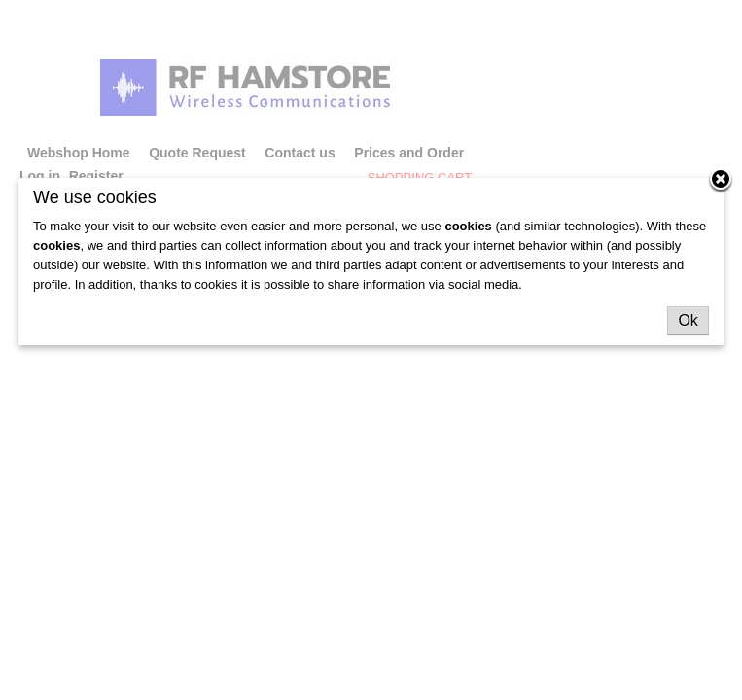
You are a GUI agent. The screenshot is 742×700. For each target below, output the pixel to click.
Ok (688, 320)
